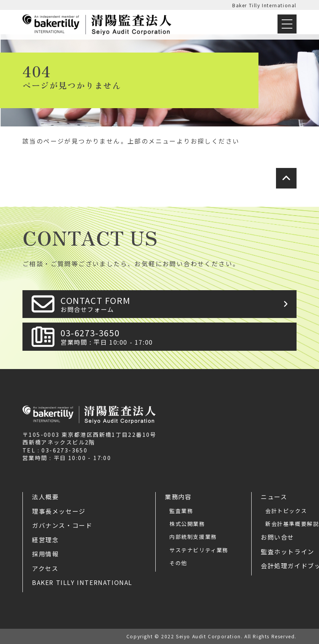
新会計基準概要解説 (292, 524)
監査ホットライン (288, 551)
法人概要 (45, 497)
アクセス (45, 568)
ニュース (274, 497)
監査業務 (181, 511)
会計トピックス (286, 511)
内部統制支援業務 (193, 537)
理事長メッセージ (59, 511)
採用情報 (45, 554)
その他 (178, 563)
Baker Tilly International (264, 5)
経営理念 (45, 540)
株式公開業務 (187, 524)
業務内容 (178, 497)
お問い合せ (278, 537)
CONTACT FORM (176, 304)
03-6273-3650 (176, 336)
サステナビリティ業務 (199, 550)
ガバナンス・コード (62, 525)
